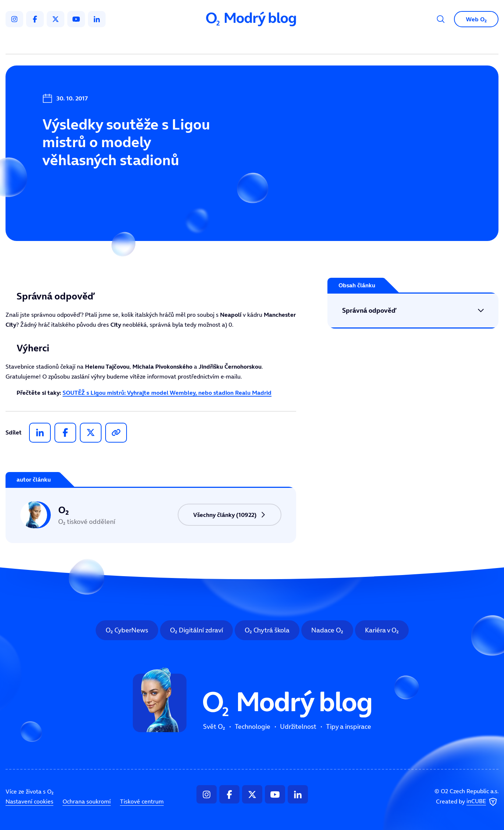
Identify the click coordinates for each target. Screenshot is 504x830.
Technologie (213, 43)
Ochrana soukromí (87, 801)
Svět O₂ (166, 43)
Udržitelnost (268, 43)
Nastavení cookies (29, 801)
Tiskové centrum (142, 801)
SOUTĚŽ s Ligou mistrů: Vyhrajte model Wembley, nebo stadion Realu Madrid (167, 393)
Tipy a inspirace (327, 43)
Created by (467, 802)
